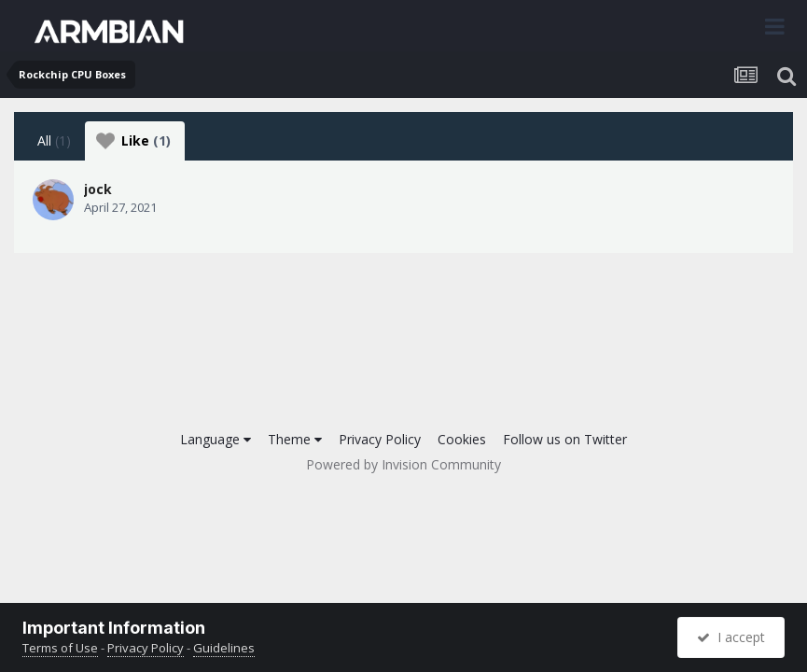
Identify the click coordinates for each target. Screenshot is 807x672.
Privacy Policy (380, 439)
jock (98, 189)
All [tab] (54, 140)
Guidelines (224, 648)
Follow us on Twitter (565, 439)
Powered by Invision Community (403, 464)
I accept (731, 637)
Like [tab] (133, 141)
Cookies (462, 439)
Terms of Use (60, 648)
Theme (295, 439)
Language (216, 439)
